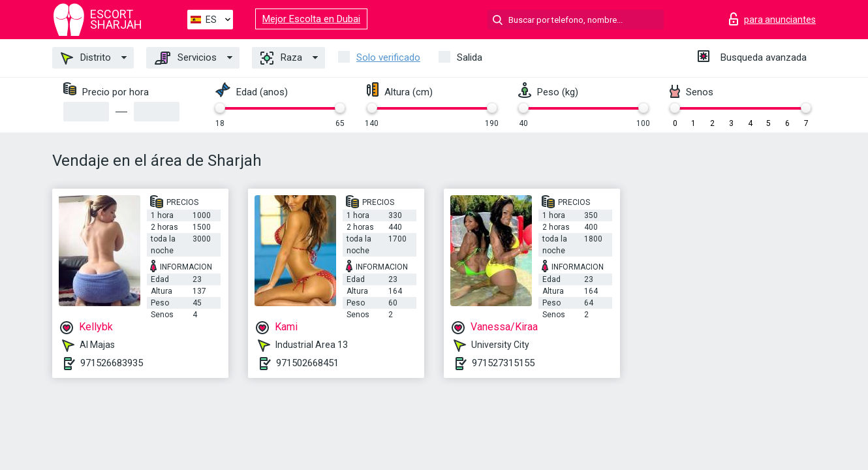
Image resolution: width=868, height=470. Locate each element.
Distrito (86, 58)
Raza (281, 58)
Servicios (186, 58)
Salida (470, 57)
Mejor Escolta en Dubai (311, 19)
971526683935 (112, 363)
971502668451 (307, 363)
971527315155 (503, 363)
